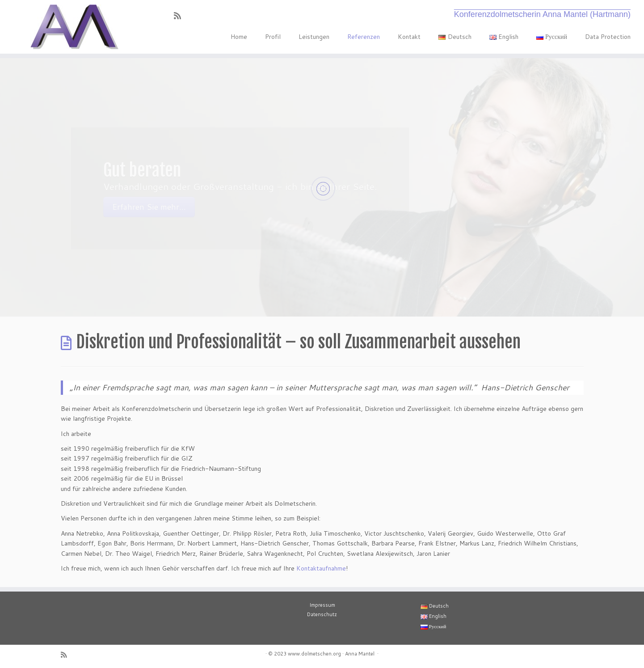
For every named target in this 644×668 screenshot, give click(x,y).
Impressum (322, 605)
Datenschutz (322, 614)
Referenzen (364, 37)
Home (239, 37)
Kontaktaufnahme (321, 568)
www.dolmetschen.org (314, 654)
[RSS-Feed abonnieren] (180, 16)
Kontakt (409, 37)
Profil (273, 37)
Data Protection (608, 37)
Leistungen (314, 37)
